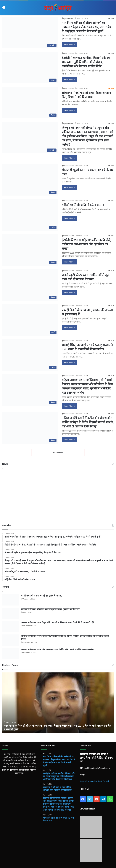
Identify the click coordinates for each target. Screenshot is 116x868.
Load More (58, 453)
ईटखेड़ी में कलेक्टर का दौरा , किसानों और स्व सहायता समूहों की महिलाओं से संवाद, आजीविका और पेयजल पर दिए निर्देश (86, 62)
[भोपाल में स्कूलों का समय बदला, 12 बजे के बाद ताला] (30, 180)
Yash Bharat (69, 54)
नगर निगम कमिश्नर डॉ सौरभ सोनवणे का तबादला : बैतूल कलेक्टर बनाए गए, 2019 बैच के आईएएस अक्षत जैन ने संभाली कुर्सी (86, 27)
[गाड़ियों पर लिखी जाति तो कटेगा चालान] (30, 215)
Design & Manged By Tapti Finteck (94, 781)
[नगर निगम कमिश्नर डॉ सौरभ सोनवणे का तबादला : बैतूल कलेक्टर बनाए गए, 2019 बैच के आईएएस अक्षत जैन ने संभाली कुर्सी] (30, 33)
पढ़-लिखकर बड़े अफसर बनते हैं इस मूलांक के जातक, (41, 596)
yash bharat (69, 19)
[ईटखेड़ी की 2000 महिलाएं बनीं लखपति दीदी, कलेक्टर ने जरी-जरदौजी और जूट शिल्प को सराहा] (30, 250)
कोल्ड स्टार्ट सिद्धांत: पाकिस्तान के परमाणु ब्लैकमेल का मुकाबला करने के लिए (50, 609)
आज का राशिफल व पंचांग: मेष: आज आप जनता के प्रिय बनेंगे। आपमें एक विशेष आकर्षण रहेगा (58, 649)
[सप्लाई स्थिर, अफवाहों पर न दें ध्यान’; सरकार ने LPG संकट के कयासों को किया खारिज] (30, 355)
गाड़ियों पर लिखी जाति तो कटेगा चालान (83, 205)
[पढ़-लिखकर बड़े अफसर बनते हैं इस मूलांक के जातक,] (11, 600)
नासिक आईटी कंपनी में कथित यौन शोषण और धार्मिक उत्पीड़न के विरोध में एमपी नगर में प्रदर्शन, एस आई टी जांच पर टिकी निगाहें (88, 422)
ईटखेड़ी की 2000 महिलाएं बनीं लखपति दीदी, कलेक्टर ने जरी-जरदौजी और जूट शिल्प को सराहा (86, 244)
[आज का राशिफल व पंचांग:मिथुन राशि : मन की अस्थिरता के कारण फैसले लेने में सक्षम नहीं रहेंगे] (11, 627)
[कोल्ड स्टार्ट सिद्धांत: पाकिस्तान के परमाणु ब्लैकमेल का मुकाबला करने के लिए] (11, 613)
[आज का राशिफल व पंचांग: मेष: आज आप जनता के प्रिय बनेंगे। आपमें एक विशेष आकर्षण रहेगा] (11, 654)
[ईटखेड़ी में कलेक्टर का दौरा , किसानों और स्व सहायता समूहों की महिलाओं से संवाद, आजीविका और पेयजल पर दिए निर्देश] (30, 68)
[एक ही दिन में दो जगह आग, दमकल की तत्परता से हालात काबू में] (30, 320)
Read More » (69, 45)
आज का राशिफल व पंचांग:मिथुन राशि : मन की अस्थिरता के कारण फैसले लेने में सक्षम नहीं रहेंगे (57, 623)
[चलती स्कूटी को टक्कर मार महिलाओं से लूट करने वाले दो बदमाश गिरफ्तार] (30, 285)
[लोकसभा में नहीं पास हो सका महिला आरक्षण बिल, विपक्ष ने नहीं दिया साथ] (30, 103)
